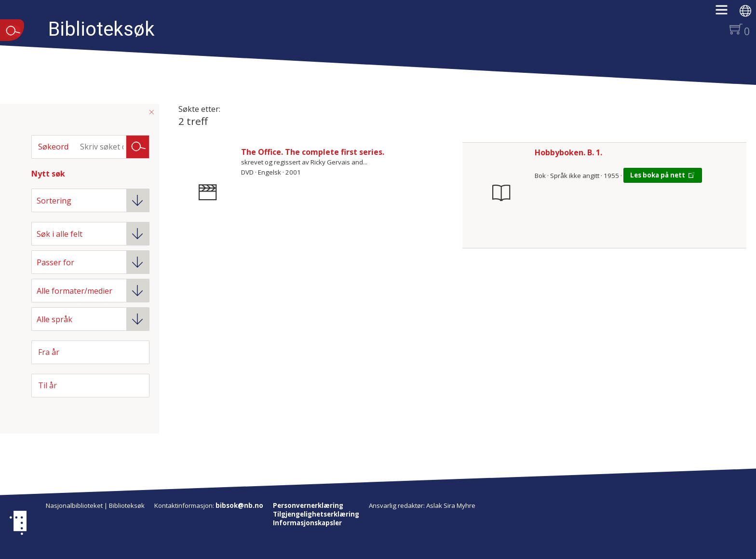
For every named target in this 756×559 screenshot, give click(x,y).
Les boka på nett (658, 175)
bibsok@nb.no (239, 505)
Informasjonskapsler (307, 523)
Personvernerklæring (308, 505)
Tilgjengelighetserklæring (316, 514)
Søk (138, 146)
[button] (726, 13)
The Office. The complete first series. (313, 152)
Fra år (49, 352)
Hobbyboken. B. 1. (568, 152)
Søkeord (53, 147)
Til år (47, 385)
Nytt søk (48, 174)
